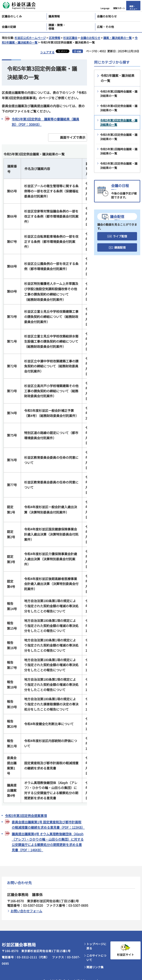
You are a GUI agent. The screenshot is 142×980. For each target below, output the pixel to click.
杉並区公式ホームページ (30, 38)
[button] (105, 6)
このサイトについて (96, 958)
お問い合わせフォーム (26, 911)
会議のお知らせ (90, 38)
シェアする (47, 52)
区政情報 (54, 38)
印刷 (79, 51)
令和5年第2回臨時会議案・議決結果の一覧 (119, 94)
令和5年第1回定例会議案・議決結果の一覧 (119, 166)
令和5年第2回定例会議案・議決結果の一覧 (119, 137)
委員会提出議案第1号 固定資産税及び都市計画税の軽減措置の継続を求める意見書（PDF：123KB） (48, 825)
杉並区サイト (125, 955)
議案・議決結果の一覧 (118, 38)
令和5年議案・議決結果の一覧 (118, 78)
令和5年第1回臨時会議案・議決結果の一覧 (119, 151)
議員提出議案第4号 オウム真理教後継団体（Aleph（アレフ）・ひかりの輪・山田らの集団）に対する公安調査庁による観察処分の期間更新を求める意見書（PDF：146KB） (48, 842)
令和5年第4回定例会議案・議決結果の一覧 (119, 108)
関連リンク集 (95, 967)
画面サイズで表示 (73, 137)
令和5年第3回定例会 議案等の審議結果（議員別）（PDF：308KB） (45, 122)
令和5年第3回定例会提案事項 (26, 816)
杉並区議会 (70, 38)
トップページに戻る (96, 946)
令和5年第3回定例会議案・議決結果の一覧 (119, 122)
